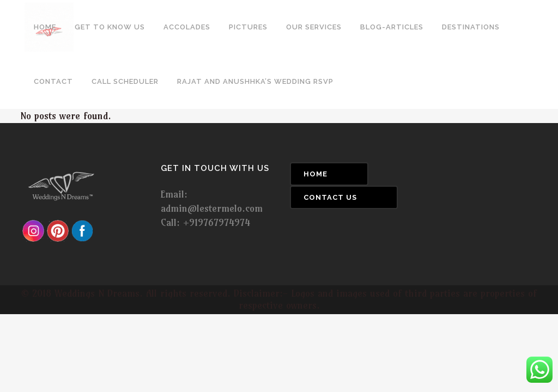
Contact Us (330, 197)
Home (316, 174)
